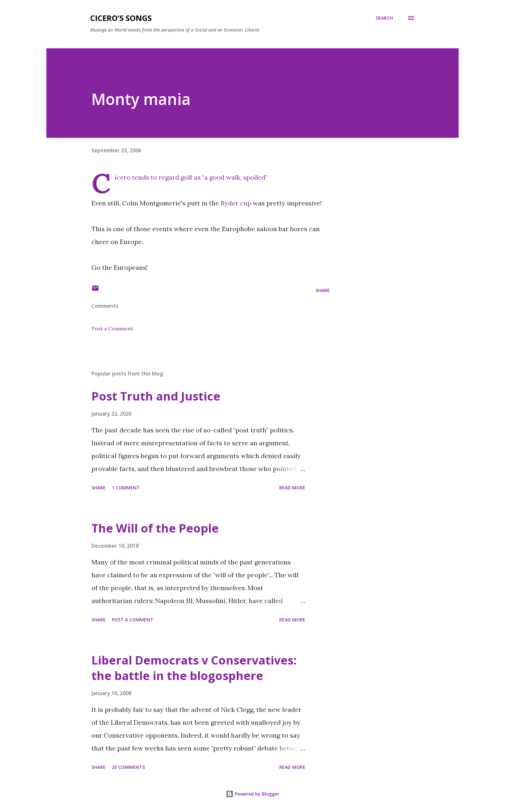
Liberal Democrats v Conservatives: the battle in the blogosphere (194, 668)
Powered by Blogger (252, 794)
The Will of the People (155, 528)
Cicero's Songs (121, 18)
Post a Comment (112, 328)
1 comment (126, 488)
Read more (292, 488)
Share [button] (323, 290)
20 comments (128, 767)
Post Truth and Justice (156, 396)
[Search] (384, 18)
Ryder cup (235, 203)
